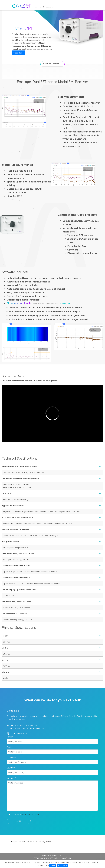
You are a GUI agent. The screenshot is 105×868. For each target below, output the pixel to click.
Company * (11, 757)
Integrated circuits (11, 542)
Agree (53, 865)
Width (5, 648)
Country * (11, 768)
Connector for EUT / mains (14, 614)
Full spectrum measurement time (17, 517)
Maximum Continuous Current (16, 566)
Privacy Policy (45, 842)
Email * (10, 747)
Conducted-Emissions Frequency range (20, 479)
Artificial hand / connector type (16, 602)
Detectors (7, 493)
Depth (5, 660)
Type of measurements (13, 505)
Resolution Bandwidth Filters (16, 530)
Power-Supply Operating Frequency (19, 590)
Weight (5, 672)
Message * (11, 778)
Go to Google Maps (19, 733)
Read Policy (63, 865)
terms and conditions (31, 814)
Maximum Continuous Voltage (16, 578)
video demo (18, 53)
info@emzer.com (18, 842)
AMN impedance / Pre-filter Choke (18, 554)
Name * (10, 737)
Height (5, 636)
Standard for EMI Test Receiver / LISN (20, 467)
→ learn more (66, 304)
